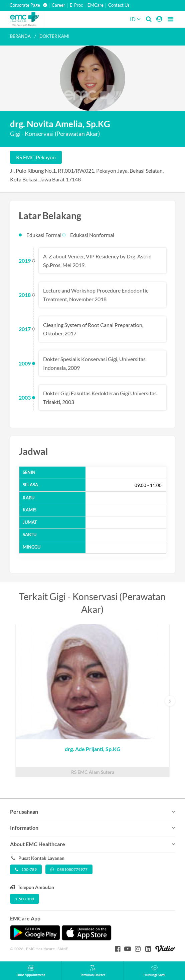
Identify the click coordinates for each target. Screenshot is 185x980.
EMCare (96, 5)
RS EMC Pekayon (36, 157)
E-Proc (76, 5)
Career (58, 5)
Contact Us (119, 5)
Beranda (20, 36)
